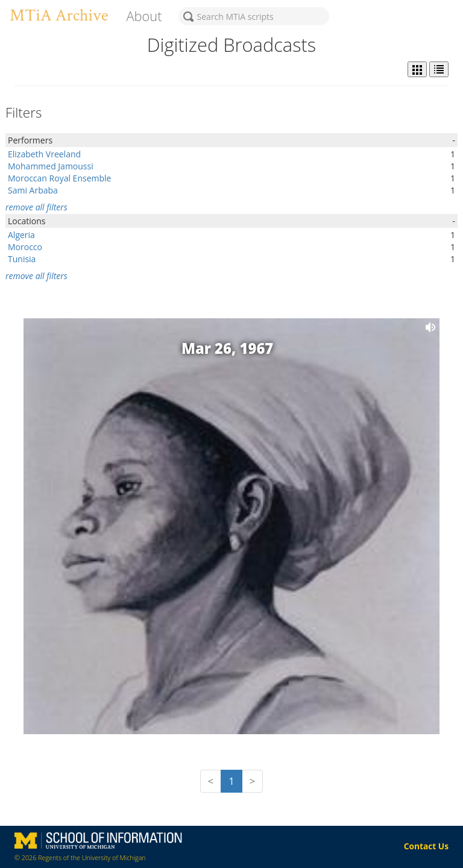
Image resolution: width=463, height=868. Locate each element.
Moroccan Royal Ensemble (59, 178)
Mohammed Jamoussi (51, 166)
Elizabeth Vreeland (44, 154)
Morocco (25, 247)
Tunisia (22, 259)
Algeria (21, 235)
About (144, 16)
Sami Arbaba (33, 190)
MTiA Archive (59, 15)
